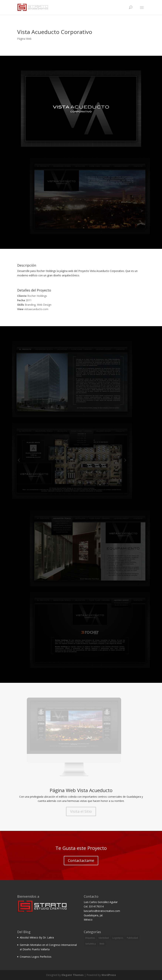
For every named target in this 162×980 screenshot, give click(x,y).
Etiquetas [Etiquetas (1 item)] (90, 938)
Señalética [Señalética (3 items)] (91, 944)
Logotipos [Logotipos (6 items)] (118, 938)
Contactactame (81, 860)
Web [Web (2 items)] (102, 944)
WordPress (109, 975)
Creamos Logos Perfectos (36, 957)
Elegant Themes (73, 975)
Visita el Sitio (81, 811)
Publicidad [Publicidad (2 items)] (132, 938)
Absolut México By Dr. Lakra (37, 937)
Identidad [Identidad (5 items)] (104, 938)
